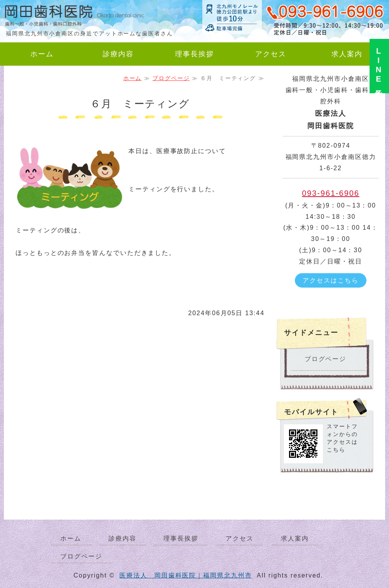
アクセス (271, 54)
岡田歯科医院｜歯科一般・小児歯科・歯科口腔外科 (62, 17)
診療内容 (118, 54)
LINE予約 (378, 66)
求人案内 (347, 54)
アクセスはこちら (330, 280)
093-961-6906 (331, 193)
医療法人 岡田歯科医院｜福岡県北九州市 (186, 575)
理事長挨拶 (194, 54)
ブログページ (171, 78)
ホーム (42, 54)
